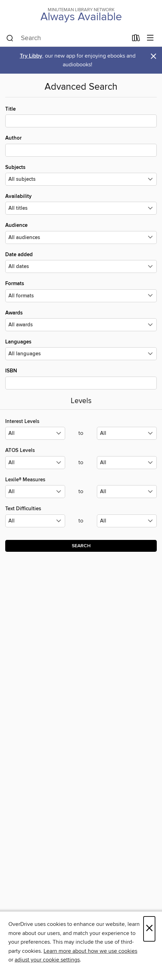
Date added (81, 262)
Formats (81, 291)
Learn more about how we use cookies (90, 951)
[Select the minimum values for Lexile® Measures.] (35, 492)
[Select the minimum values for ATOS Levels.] (35, 463)
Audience (81, 233)
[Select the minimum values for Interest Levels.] (35, 433)
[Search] (10, 38)
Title (81, 117)
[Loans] (136, 39)
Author (81, 146)
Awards (81, 320)
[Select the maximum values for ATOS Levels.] (127, 463)
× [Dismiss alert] (153, 56)
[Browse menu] (150, 38)
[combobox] (67, 38)
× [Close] (149, 929)
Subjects (81, 175)
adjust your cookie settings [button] (47, 960)
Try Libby (31, 56)
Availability (81, 204)
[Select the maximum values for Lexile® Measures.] (127, 492)
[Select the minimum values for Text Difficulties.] (35, 521)
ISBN (81, 378)
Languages (81, 349)
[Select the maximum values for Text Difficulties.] (127, 521)
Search (81, 546)
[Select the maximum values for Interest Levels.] (127, 433)
